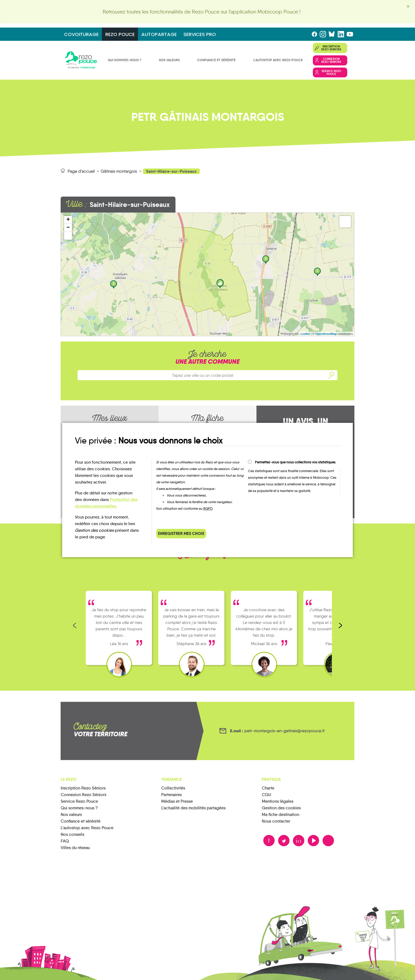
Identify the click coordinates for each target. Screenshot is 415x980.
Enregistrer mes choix (181, 533)
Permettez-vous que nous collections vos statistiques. (296, 462)
